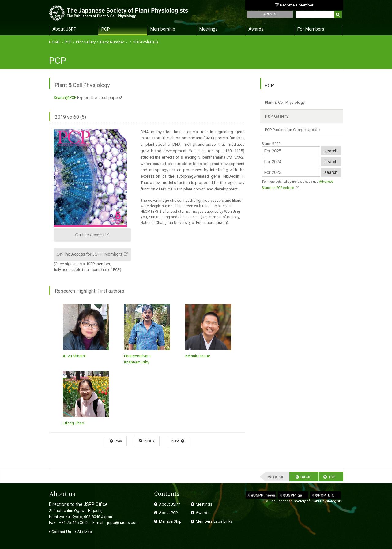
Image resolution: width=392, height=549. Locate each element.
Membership (163, 29)
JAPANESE (270, 14)
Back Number (112, 42)
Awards (256, 29)
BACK (305, 477)
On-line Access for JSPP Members (89, 254)
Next (175, 441)
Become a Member (294, 5)
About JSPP (64, 29)
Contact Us (60, 532)
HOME (55, 42)
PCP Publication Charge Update (292, 130)
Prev (118, 441)
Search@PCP (65, 98)
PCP (106, 29)
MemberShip (170, 521)
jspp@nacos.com (123, 523)
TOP (332, 477)
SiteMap (84, 532)
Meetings (209, 29)
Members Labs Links (214, 521)
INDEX (149, 441)
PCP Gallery (86, 42)
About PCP (168, 513)
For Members (311, 29)
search (331, 151)
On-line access (89, 235)
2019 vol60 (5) (146, 42)
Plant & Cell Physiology (285, 102)
